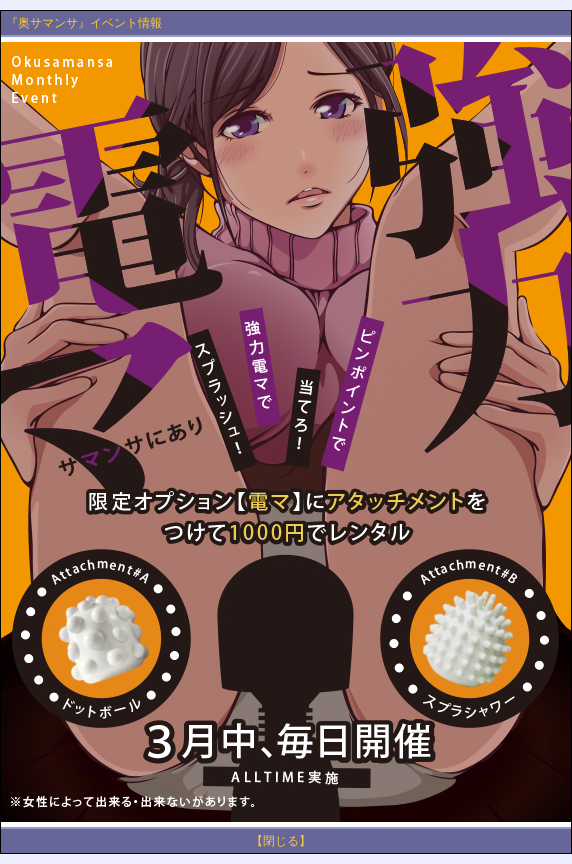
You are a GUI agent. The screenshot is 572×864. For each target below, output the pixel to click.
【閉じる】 (281, 841)
